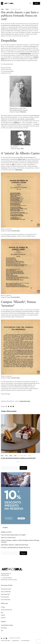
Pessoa (7, 9)
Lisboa (2, 9)
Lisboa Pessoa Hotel (25, 401)
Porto (15, 456)
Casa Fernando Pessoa (25, 53)
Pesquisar (23, 468)
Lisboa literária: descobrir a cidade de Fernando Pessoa (15, 545)
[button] (18, 462)
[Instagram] (2, 638)
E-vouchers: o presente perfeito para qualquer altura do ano (16, 547)
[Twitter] (9, 407)
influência (16, 122)
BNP (22, 149)
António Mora (19, 170)
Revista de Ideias (15, 231)
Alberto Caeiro (22, 159)
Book (36, 3)
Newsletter (5, 528)
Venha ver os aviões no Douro (8, 538)
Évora (2, 456)
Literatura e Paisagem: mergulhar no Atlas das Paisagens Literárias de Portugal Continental (20, 541)
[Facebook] (6, 407)
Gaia (6, 456)
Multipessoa (23, 112)
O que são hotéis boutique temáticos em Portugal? (18, 458)
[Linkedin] (11, 407)
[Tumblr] (13, 407)
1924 (13, 164)
